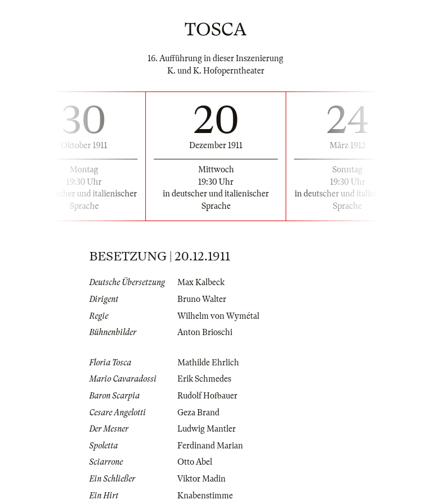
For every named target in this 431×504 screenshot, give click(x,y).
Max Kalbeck (201, 282)
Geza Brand (198, 413)
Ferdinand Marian (210, 446)
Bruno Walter (202, 299)
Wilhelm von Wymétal (218, 316)
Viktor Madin (201, 479)
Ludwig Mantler (207, 429)
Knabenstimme (205, 496)
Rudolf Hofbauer (207, 396)
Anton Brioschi (205, 332)
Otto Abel (195, 462)
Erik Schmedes (204, 379)
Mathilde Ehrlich (208, 363)
